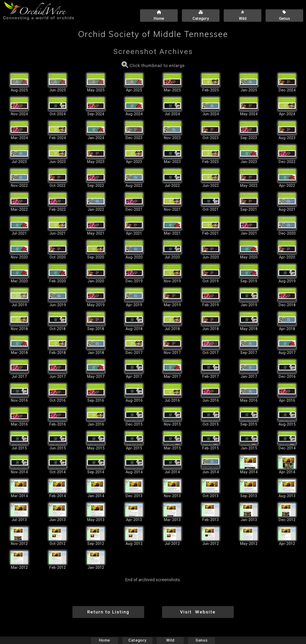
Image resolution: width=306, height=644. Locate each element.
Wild (170, 640)
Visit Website (198, 612)
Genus (201, 640)
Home (105, 640)
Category (137, 640)
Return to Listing (108, 612)
